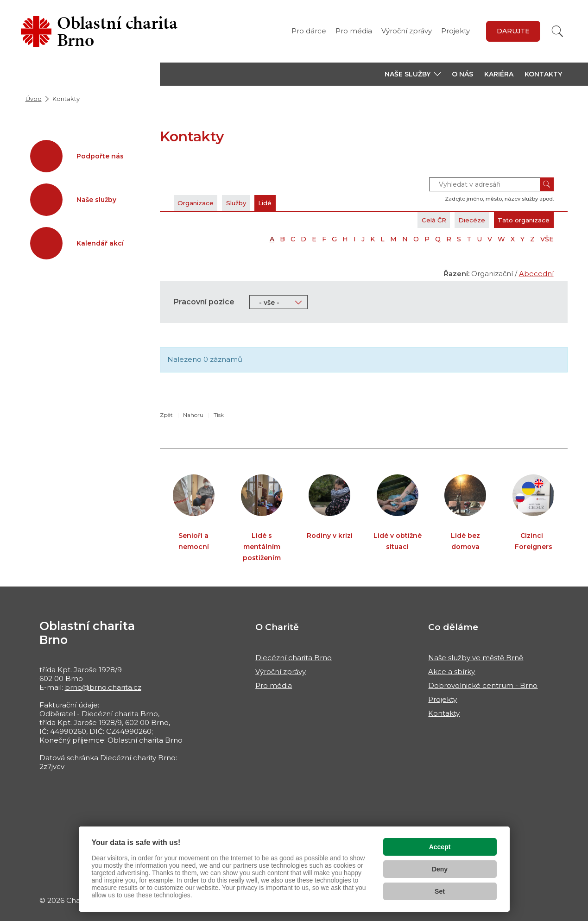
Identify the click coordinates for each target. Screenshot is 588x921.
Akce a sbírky (452, 672)
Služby (249, 203)
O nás (462, 74)
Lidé (284, 203)
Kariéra (499, 74)
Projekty (455, 31)
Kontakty (543, 74)
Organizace (200, 203)
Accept (440, 847)
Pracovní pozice (204, 302)
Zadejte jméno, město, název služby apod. (499, 199)
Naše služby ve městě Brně (476, 658)
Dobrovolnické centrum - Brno (483, 685)
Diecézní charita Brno (294, 658)
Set (440, 891)
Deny (440, 869)
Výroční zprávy (407, 31)
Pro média (354, 31)
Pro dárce (309, 31)
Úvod (34, 99)
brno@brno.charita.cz (103, 687)
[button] (413, 74)
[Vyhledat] (557, 31)
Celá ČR (414, 220)
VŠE (547, 239)
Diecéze (459, 220)
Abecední (536, 274)
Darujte (513, 31)
